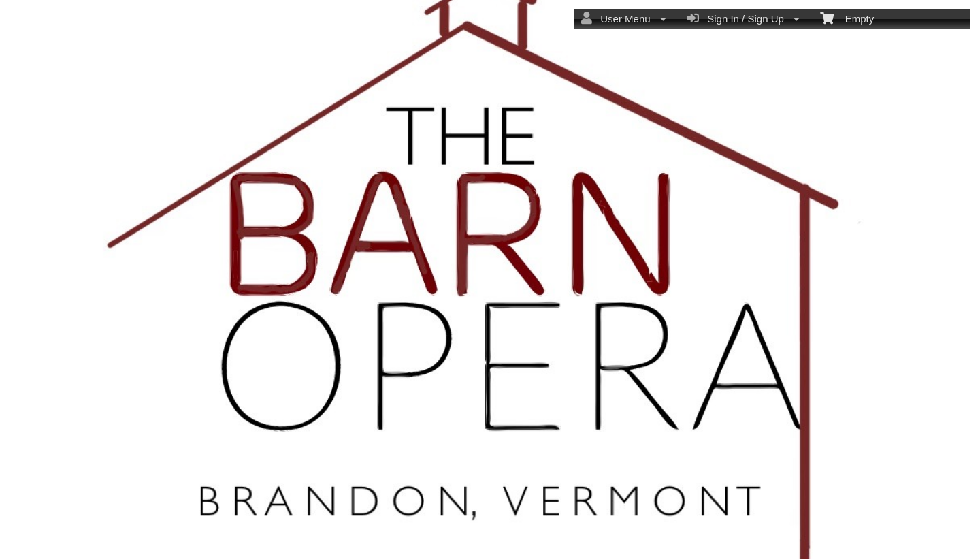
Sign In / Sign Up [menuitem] (743, 18)
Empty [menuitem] (847, 18)
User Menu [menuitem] (624, 18)
